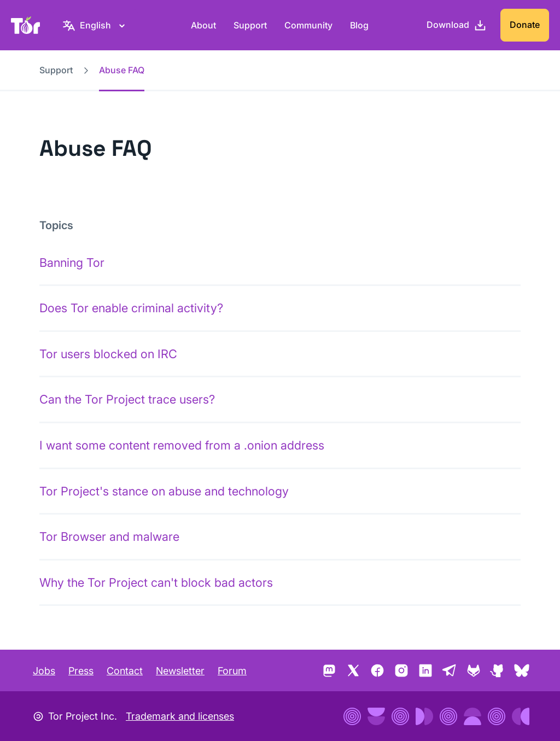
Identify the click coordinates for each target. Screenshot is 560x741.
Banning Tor (72, 262)
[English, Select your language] (95, 25)
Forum (232, 671)
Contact (125, 671)
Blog (359, 25)
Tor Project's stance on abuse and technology (164, 491)
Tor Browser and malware (109, 536)
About (203, 25)
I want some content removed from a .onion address (182, 445)
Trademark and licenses (180, 716)
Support (250, 25)
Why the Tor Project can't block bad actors (156, 582)
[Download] (457, 25)
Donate (525, 25)
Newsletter (180, 671)
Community (308, 25)
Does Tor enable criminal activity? (131, 308)
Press (81, 671)
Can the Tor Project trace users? (127, 399)
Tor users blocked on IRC (108, 354)
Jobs (44, 671)
